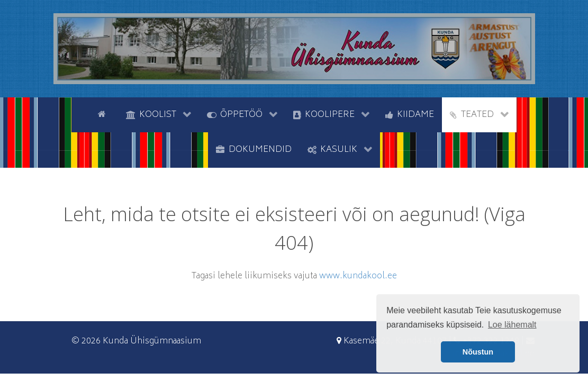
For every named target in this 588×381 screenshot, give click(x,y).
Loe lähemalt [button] (512, 325)
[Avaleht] (104, 114)
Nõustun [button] (478, 352)
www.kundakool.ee (358, 276)
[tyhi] (81, 114)
